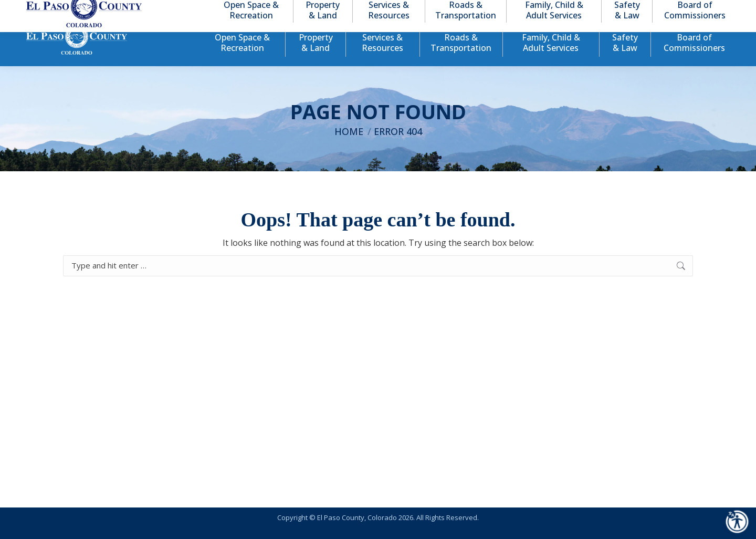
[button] (678, 10)
